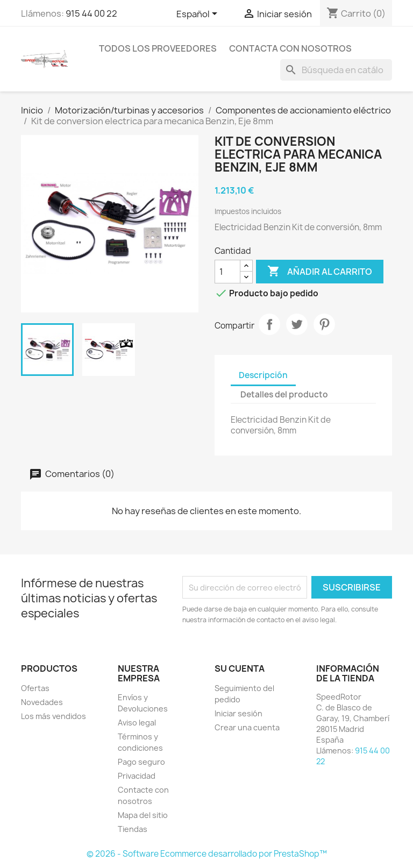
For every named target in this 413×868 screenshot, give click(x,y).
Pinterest (324, 324)
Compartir (269, 324)
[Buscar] (336, 70)
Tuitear (297, 324)
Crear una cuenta (247, 727)
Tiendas (133, 829)
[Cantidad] (227, 272)
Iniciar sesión (238, 713)
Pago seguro (141, 762)
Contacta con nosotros (290, 48)
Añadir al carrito (320, 272)
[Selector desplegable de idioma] (199, 15)
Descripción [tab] (263, 375)
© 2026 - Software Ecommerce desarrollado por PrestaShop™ (207, 854)
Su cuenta (240, 668)
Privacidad (137, 776)
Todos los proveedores (158, 48)
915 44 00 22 (91, 13)
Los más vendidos (54, 716)
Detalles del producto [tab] (284, 394)
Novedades (42, 702)
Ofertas (35, 688)
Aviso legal (137, 723)
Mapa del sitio (143, 815)
